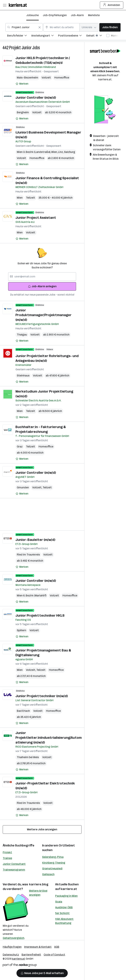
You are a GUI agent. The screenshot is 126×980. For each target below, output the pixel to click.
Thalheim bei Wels (28, 757)
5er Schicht (62, 913)
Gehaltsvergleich (13, 938)
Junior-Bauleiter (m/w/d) (35, 540)
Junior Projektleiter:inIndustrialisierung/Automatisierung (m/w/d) (49, 738)
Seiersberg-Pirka (53, 857)
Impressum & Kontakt (38, 947)
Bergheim (23, 112)
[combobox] (24, 27)
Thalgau (22, 335)
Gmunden (23, 487)
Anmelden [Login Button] (112, 5)
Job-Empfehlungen (55, 15)
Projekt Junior (20, 48)
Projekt (7, 852)
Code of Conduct (54, 955)
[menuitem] (19, 36)
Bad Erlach (23, 711)
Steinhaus (23, 376)
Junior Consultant (14, 864)
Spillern (21, 630)
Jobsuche (33, 15)
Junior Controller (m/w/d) (36, 98)
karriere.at (69, 889)
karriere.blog (39, 884)
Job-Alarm (77, 15)
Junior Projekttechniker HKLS (40, 615)
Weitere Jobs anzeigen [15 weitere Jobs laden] (42, 829)
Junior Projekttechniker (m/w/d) (42, 696)
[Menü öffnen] (5, 5)
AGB (57, 947)
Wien (55, 152)
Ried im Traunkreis (28, 555)
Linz (61, 152)
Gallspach (48, 874)
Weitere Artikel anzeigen (38, 893)
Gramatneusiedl (52, 868)
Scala (59, 902)
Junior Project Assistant (36, 218)
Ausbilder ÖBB (64, 907)
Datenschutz (11, 955)
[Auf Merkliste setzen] (22, 84)
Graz (20, 447)
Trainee (7, 858)
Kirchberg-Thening (54, 863)
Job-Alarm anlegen (42, 286)
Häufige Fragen (12, 947)
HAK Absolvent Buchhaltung (64, 921)
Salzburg (70, 152)
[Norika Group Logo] (20, 966)
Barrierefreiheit (31, 955)
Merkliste (94, 15)
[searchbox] (42, 277)
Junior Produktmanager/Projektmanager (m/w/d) (43, 315)
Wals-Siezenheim (28, 78)
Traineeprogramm (14, 870)
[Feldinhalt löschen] (40, 27)
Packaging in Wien (66, 896)
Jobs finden (110, 27)
